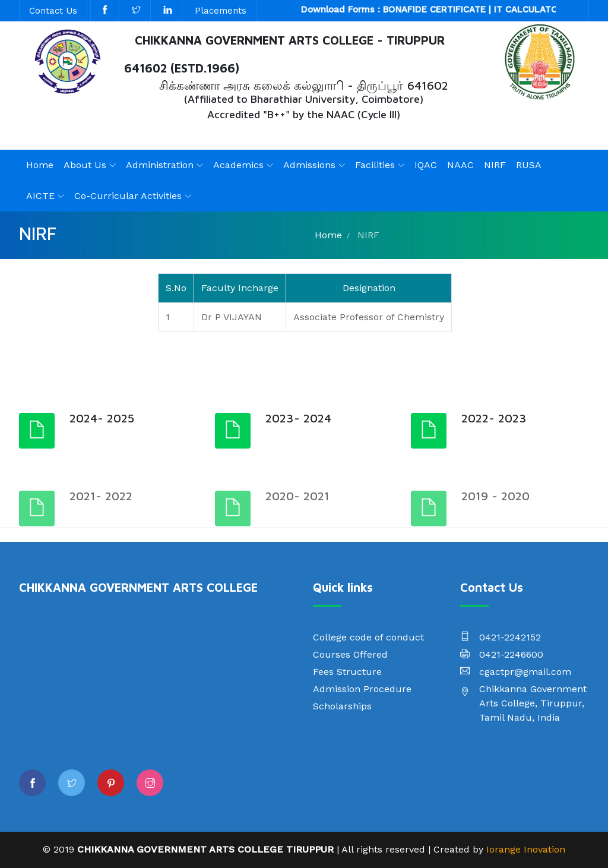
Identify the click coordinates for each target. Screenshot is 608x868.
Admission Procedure (362, 689)
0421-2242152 (510, 637)
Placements (221, 11)
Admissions (309, 165)
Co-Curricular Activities (128, 196)
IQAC (426, 165)
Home (40, 165)
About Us (85, 165)
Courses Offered (350, 654)
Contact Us (53, 11)
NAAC (460, 165)
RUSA (529, 165)
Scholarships (342, 706)
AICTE (40, 196)
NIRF (495, 165)
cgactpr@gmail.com (525, 672)
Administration (160, 165)
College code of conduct (368, 637)
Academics (238, 165)
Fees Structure (347, 672)
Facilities (375, 165)
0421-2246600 (511, 654)
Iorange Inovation (526, 849)
